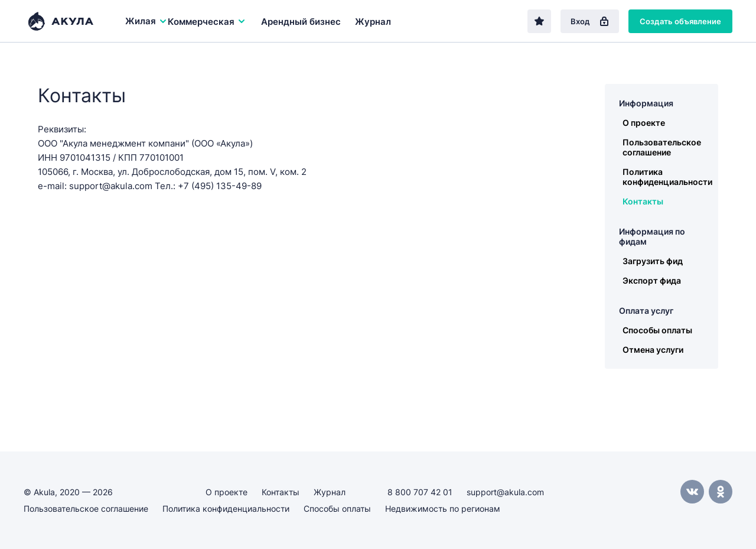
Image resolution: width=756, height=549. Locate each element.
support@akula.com (505, 492)
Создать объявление (680, 21)
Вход (590, 21)
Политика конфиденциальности (667, 177)
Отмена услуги (653, 350)
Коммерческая (207, 22)
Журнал (373, 22)
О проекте (644, 123)
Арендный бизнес (301, 22)
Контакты (643, 201)
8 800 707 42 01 (420, 492)
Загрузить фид (653, 261)
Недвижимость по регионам (443, 509)
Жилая (146, 21)
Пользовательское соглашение (662, 147)
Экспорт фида (652, 280)
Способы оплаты (657, 330)
